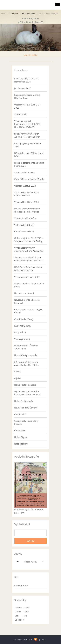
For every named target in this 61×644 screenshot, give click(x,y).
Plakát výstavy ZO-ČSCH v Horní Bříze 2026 (27, 80)
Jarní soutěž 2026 (23, 88)
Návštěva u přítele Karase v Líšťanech (27, 301)
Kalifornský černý (28, 14)
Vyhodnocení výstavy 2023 (27, 277)
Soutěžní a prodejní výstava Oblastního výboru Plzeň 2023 (29, 259)
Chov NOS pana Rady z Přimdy (29, 179)
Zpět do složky (31, 55)
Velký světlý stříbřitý (24, 225)
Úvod (3, 14)
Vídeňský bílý (21, 114)
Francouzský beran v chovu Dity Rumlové (27, 96)
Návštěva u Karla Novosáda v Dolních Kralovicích (28, 269)
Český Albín (20, 431)
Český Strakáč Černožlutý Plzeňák (26, 422)
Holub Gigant (21, 437)
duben (27, 562)
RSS (44, 640)
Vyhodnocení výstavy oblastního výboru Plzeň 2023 (29, 249)
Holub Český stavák (24, 401)
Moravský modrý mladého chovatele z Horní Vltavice (27, 210)
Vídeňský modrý (22, 339)
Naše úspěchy (21, 444)
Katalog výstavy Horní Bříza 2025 (27, 145)
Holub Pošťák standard (25, 385)
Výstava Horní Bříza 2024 (27, 202)
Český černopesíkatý (24, 231)
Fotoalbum (14, 14)
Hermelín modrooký (24, 293)
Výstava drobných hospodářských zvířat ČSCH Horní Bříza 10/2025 (27, 124)
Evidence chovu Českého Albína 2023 (26, 347)
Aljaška (18, 378)
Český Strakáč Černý (24, 319)
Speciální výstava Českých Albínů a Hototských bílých (27, 135)
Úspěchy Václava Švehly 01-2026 (28, 106)
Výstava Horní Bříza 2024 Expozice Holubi (27, 194)
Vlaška (17, 372)
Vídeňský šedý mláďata (25, 218)
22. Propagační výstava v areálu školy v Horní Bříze (27, 363)
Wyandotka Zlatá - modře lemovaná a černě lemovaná (28, 393)
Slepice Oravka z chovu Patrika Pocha (29, 285)
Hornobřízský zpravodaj (26, 355)
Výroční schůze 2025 (24, 172)
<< (18, 562)
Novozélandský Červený (26, 408)
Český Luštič (20, 414)
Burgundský (20, 332)
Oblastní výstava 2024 (25, 186)
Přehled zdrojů (21, 586)
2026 (35, 562)
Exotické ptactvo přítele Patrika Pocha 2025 (29, 164)
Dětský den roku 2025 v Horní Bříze (29, 155)
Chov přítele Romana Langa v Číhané (28, 311)
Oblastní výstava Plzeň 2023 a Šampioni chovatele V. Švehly (29, 240)
